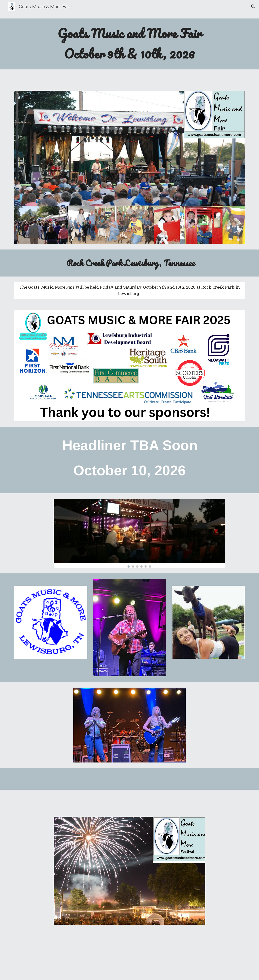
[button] (253, 7)
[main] (129, 44)
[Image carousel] (139, 533)
